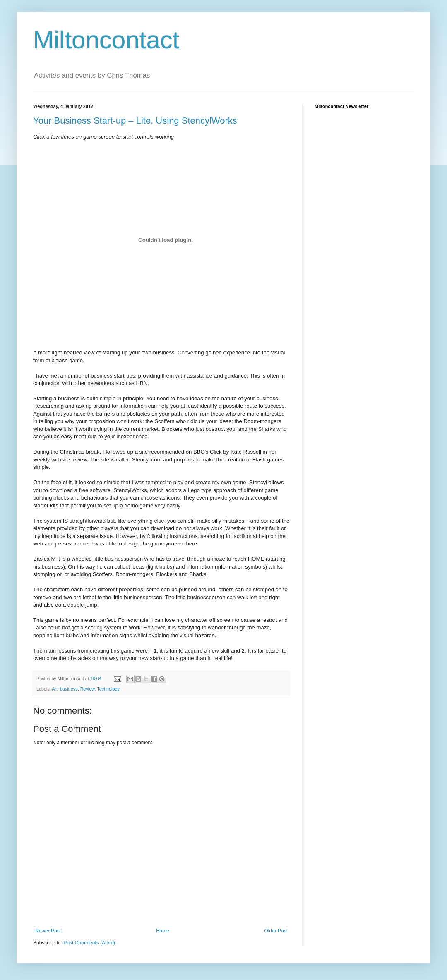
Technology (108, 689)
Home (163, 931)
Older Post (276, 931)
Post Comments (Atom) (89, 943)
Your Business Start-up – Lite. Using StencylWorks (135, 121)
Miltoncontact (106, 40)
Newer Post (48, 931)
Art (55, 689)
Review (88, 689)
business (69, 689)
